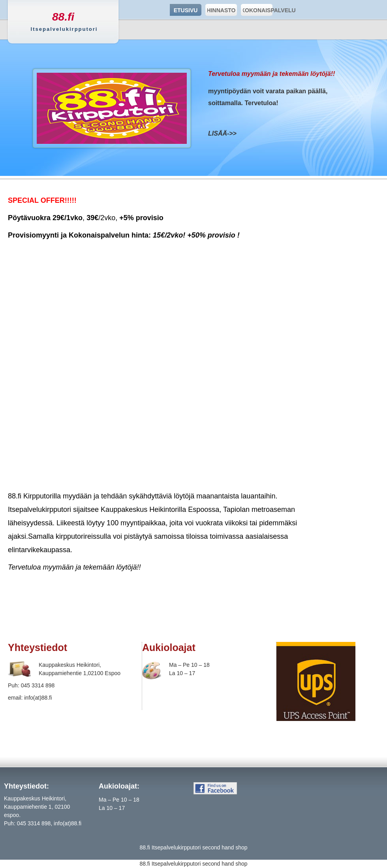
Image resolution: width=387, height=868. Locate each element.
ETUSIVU (186, 10)
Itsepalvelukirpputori (176, 847)
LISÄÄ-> (221, 133)
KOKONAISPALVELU (257, 10)
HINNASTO (220, 10)
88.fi (63, 17)
